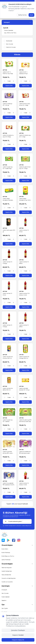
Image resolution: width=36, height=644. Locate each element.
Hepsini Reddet (18, 635)
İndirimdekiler (6, 597)
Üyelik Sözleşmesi (7, 571)
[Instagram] (19, 540)
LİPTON (5, 70)
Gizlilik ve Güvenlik (7, 582)
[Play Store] (8, 540)
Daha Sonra (22, 15)
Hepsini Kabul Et (18, 640)
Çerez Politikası (6, 560)
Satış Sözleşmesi (6, 575)
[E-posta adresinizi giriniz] (17, 521)
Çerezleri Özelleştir (18, 630)
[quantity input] (9, 81)
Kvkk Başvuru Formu (8, 556)
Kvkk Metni (5, 549)
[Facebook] (14, 540)
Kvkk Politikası (6, 552)
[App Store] (3, 540)
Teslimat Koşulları (7, 568)
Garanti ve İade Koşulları (9, 578)
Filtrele (17, 55)
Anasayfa (4, 590)
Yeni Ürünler (5, 593)
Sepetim (4, 600)
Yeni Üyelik (5, 608)
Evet (31, 15)
